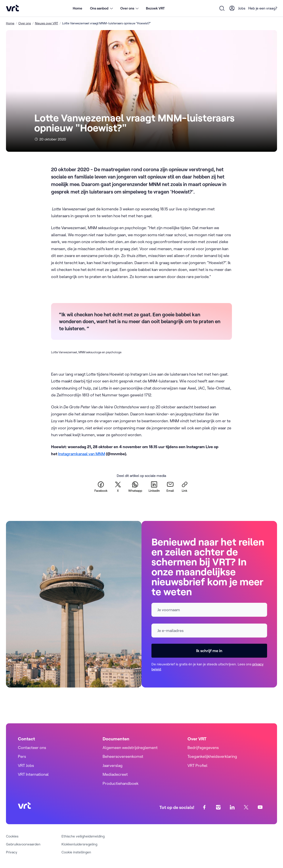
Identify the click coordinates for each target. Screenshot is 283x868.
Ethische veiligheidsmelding (83, 836)
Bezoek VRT (155, 8)
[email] (170, 487)
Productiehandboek (120, 783)
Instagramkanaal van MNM (82, 454)
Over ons (25, 23)
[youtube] (260, 807)
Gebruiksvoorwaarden (23, 844)
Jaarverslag (113, 765)
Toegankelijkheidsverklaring (212, 756)
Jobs (242, 8)
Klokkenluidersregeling (79, 844)
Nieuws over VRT (47, 23)
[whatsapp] (135, 487)
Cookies (12, 836)
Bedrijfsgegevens (203, 748)
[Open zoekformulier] (222, 8)
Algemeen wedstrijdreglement (130, 748)
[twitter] (118, 487)
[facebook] (101, 487)
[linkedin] (154, 487)
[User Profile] (232, 8)
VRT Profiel (197, 765)
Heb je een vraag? (263, 8)
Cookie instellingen (76, 852)
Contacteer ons (32, 748)
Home (77, 8)
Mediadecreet (115, 774)
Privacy (12, 852)
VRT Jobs (26, 765)
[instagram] (218, 807)
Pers (22, 756)
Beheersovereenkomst (123, 756)
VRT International (33, 774)
